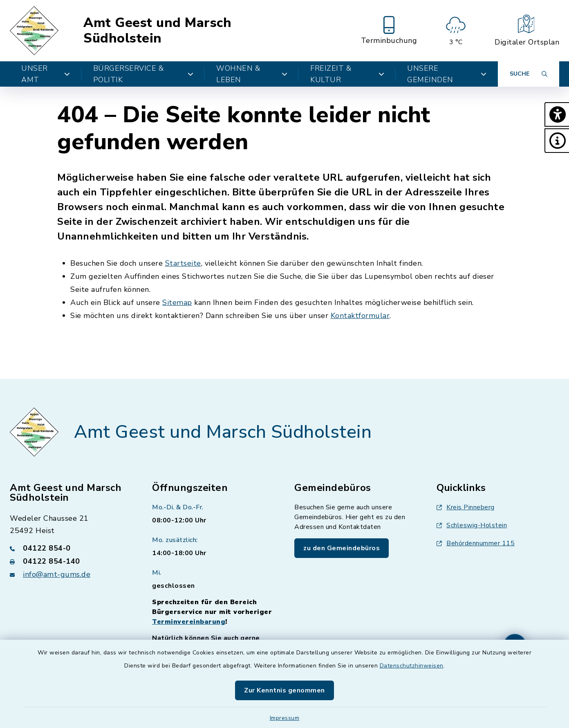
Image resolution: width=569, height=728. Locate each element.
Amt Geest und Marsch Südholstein (157, 31)
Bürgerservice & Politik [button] (143, 74)
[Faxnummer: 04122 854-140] (71, 561)
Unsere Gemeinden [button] (447, 74)
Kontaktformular (360, 316)
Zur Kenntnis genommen (284, 690)
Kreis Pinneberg (466, 507)
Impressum (285, 718)
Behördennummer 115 (476, 543)
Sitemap (177, 302)
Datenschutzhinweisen (412, 666)
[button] (557, 114)
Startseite (183, 263)
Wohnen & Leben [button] (252, 74)
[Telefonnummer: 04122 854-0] (71, 548)
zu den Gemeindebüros (342, 548)
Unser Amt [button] (46, 74)
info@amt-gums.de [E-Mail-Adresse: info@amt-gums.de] (57, 574)
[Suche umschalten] (529, 74)
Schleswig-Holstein (472, 525)
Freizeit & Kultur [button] (347, 74)
